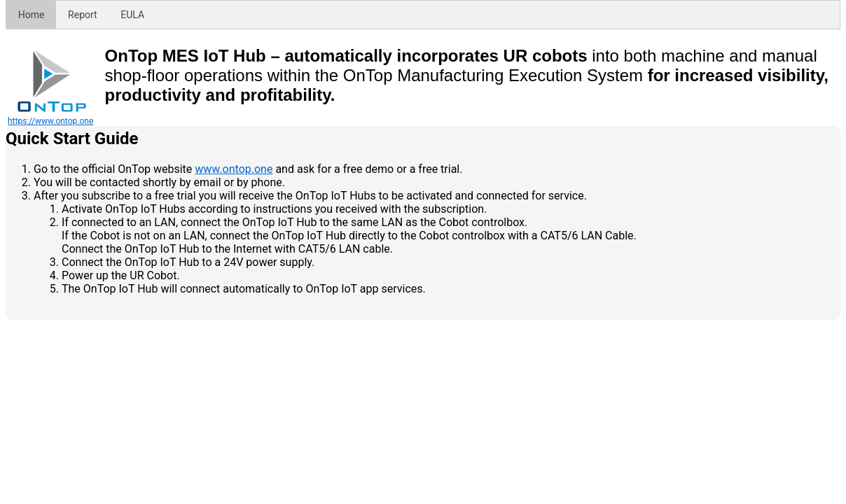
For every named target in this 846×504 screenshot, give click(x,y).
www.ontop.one (234, 169)
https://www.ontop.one (50, 121)
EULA (132, 15)
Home (32, 15)
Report (83, 15)
